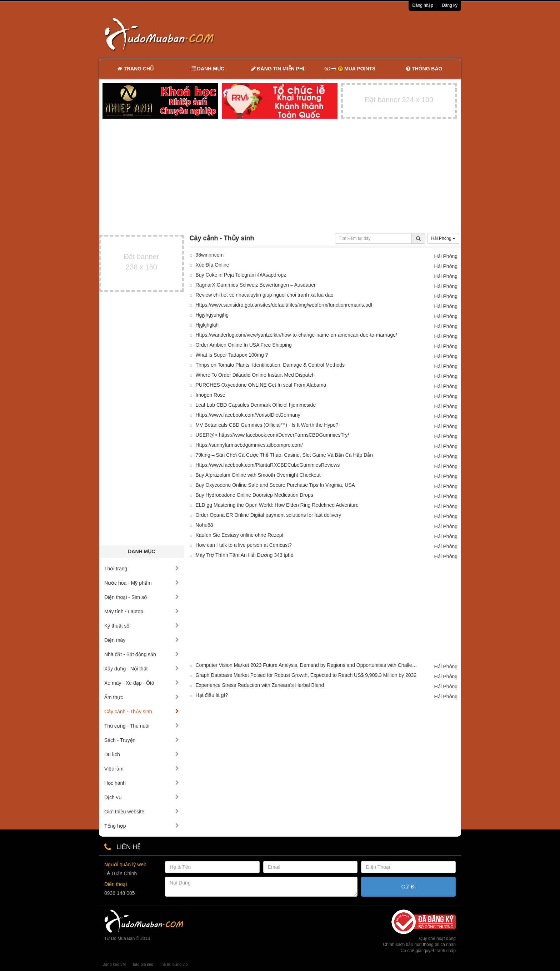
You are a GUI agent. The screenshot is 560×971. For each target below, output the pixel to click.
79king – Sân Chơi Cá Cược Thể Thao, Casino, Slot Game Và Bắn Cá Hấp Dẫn (284, 455)
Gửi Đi (409, 887)
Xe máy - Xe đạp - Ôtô (142, 683)
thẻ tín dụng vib (174, 964)
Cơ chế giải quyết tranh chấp (428, 951)
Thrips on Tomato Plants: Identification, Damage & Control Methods (270, 365)
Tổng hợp (142, 826)
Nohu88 (204, 525)
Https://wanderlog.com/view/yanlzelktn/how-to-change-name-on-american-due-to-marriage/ (296, 335)
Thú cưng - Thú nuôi (142, 726)
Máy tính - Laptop (142, 611)
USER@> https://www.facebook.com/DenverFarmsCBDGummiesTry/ (272, 435)
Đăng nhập (423, 5)
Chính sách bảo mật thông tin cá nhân (419, 945)
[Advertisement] (355, 34)
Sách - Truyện (142, 740)
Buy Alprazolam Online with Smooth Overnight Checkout (258, 475)
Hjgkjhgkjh (207, 325)
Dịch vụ (142, 797)
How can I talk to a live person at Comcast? (244, 545)
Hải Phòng (443, 238)
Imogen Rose (211, 395)
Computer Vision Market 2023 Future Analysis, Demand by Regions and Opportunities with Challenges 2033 (307, 665)
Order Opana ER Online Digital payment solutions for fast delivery (269, 515)
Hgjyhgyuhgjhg (212, 315)
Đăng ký (450, 5)
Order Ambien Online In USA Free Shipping (244, 345)
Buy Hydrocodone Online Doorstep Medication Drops (254, 495)
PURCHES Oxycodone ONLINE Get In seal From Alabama (261, 385)
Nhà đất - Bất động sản (142, 654)
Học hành (142, 783)
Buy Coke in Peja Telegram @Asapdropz (241, 275)
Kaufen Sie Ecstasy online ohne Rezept (240, 535)
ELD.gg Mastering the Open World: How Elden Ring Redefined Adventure (277, 505)
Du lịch (142, 754)
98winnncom (210, 255)
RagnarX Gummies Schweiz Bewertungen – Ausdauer (256, 285)
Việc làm (142, 769)
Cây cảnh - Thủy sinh (142, 712)
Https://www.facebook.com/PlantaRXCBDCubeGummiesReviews (268, 465)
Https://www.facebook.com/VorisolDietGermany (248, 415)
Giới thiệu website (142, 812)
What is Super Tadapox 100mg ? (232, 355)
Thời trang (142, 569)
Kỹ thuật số (142, 626)
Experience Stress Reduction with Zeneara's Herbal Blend (260, 685)
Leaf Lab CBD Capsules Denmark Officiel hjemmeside (256, 405)
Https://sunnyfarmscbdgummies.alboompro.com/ (249, 445)
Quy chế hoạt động (437, 938)
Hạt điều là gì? (212, 695)
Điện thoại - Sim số (142, 597)
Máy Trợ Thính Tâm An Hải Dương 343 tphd (245, 555)
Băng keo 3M (114, 964)
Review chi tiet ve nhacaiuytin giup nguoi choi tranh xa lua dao (265, 295)
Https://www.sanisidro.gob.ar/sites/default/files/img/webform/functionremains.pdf (284, 305)
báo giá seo (143, 964)
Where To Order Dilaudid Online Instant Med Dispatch (255, 375)
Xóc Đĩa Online (212, 265)
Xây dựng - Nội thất (142, 669)
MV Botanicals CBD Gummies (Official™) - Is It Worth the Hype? (267, 425)
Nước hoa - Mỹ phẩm (142, 583)
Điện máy (142, 640)
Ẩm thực (142, 697)
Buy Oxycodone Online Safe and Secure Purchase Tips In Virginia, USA (275, 485)
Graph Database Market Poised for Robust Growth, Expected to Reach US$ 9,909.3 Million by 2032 (306, 675)
